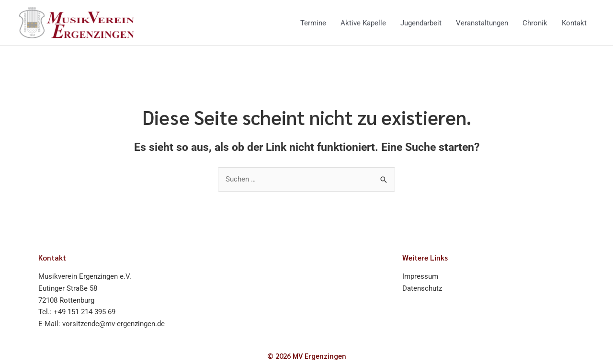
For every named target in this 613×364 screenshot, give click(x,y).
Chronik (535, 23)
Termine (313, 23)
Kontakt (574, 23)
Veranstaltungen (482, 23)
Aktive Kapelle (363, 23)
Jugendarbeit (421, 23)
